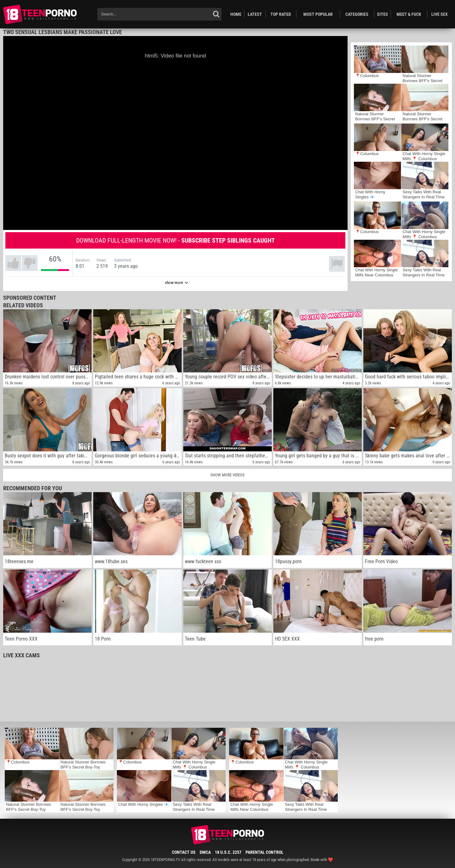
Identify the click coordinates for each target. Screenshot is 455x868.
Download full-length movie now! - (176, 240)
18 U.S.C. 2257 (228, 852)
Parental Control (264, 852)
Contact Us (184, 852)
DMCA (205, 852)
